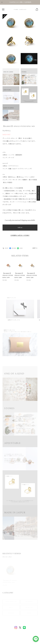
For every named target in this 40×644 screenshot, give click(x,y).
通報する (35, 248)
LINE (20, 248)
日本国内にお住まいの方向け (20, 235)
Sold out (20, 227)
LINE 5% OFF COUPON (38, 193)
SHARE (13, 248)
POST (5, 248)
